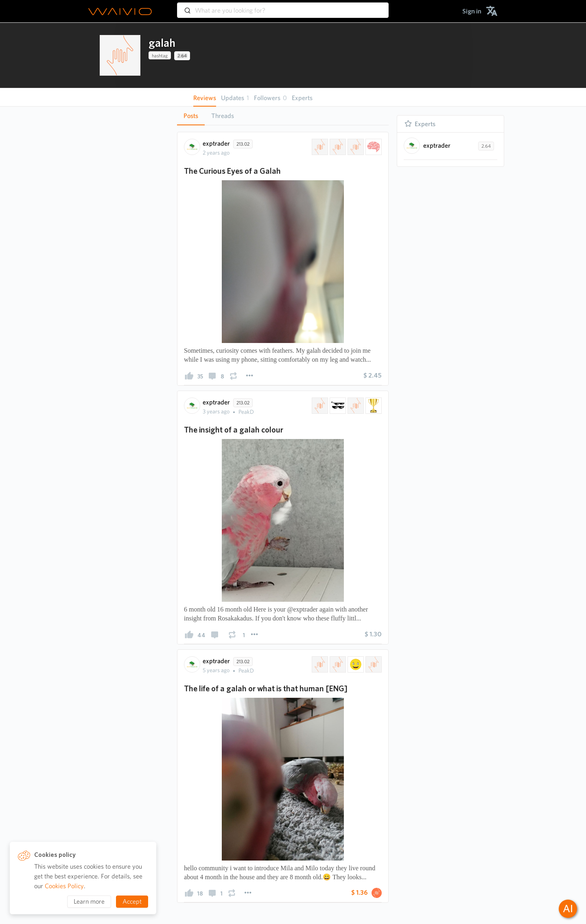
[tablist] (283, 116)
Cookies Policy (64, 886)
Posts (191, 116)
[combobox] (283, 7)
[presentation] (120, 55)
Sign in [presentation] (472, 11)
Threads (223, 116)
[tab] (191, 116)
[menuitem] (472, 11)
